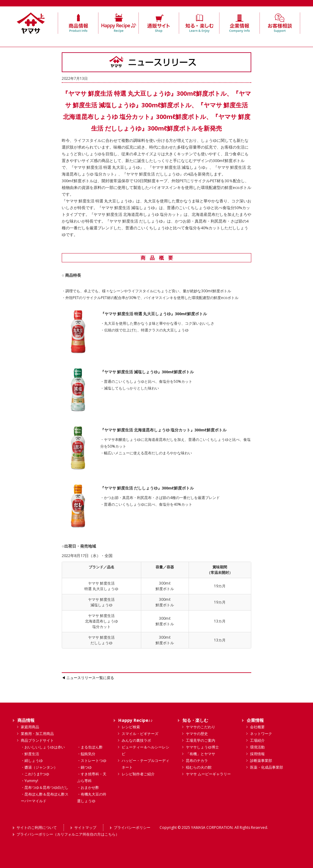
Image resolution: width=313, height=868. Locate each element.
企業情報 (255, 720)
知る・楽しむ (195, 720)
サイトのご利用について (37, 827)
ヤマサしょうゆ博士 (202, 747)
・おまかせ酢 (88, 787)
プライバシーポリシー (132, 827)
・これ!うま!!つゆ (35, 774)
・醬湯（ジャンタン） (39, 767)
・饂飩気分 (86, 754)
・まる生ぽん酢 (90, 747)
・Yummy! (29, 781)
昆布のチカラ (197, 761)
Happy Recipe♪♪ (135, 720)
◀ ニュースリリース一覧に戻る (88, 678)
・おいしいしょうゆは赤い (43, 747)
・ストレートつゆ (92, 761)
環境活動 (257, 747)
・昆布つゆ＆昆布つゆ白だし (45, 787)
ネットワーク (261, 734)
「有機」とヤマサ (201, 754)
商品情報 (26, 720)
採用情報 (257, 754)
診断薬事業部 (261, 761)
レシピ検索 (131, 727)
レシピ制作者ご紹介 (138, 774)
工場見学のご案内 (201, 740)
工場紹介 (257, 740)
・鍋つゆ (84, 767)
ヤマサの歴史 (197, 734)
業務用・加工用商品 (37, 734)
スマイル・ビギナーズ (140, 734)
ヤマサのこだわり (201, 727)
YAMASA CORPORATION (212, 827)
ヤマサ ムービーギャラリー (208, 774)
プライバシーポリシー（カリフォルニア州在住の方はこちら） (68, 834)
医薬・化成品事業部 (267, 767)
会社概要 (257, 727)
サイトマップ (85, 827)
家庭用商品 (30, 727)
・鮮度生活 (30, 754)
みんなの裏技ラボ (136, 740)
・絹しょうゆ (32, 761)
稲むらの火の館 (199, 767)
